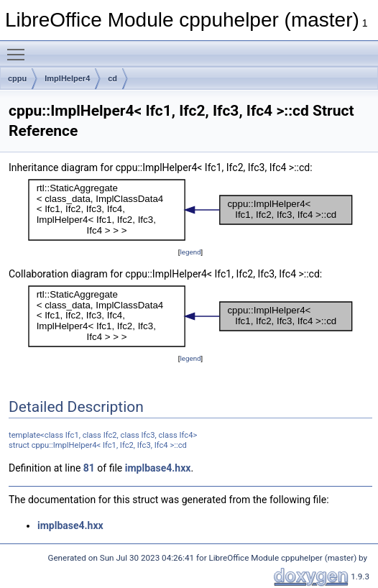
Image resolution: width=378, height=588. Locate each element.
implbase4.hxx (158, 468)
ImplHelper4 (67, 78)
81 (89, 468)
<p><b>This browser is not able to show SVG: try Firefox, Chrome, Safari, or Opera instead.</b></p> (190, 210)
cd (112, 78)
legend (190, 252)
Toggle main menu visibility (19, 48)
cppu (17, 78)
